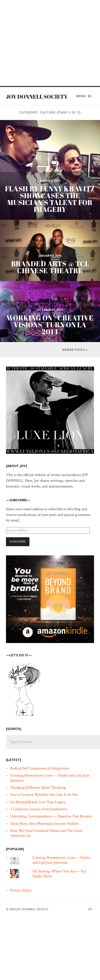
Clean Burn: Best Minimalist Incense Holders (44, 824)
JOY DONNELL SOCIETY (37, 97)
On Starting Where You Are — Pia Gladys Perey (59, 874)
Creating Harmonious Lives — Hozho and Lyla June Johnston (50, 778)
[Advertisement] (43, 43)
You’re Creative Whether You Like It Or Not (44, 795)
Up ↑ (91, 909)
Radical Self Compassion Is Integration (39, 768)
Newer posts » (75, 350)
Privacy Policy (21, 890)
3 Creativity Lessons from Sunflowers (39, 809)
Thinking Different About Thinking (38, 788)
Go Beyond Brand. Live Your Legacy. (38, 802)
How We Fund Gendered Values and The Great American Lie (46, 833)
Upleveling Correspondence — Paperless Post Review (51, 816)
